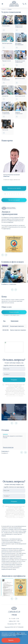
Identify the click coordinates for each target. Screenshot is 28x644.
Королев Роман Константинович (12, 175)
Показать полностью (8, 447)
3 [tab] (10, 194)
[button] (6, 255)
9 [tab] (23, 194)
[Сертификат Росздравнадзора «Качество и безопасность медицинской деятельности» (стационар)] (20, 587)
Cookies (16, 633)
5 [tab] (14, 194)
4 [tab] (12, 194)
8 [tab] (21, 194)
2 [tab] (7, 194)
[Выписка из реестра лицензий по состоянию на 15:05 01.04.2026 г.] (8, 587)
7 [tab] (19, 194)
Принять (11, 640)
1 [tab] (5, 194)
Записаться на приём (14, 188)
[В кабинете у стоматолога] (14, 274)
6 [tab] (16, 194)
